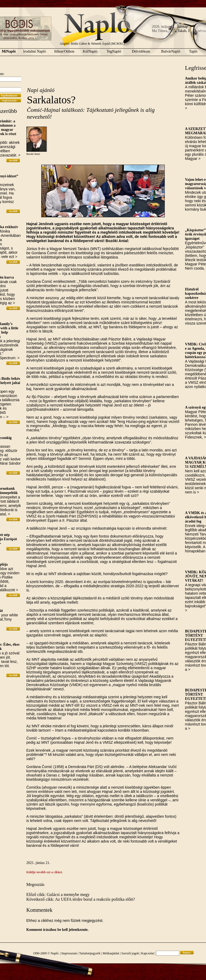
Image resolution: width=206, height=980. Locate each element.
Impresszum (69, 953)
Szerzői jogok (130, 953)
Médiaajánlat (111, 953)
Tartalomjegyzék (90, 953)
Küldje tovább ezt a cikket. (45, 872)
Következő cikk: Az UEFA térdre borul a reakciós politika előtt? (81, 899)
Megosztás (35, 884)
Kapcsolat (148, 953)
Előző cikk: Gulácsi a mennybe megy (58, 895)
